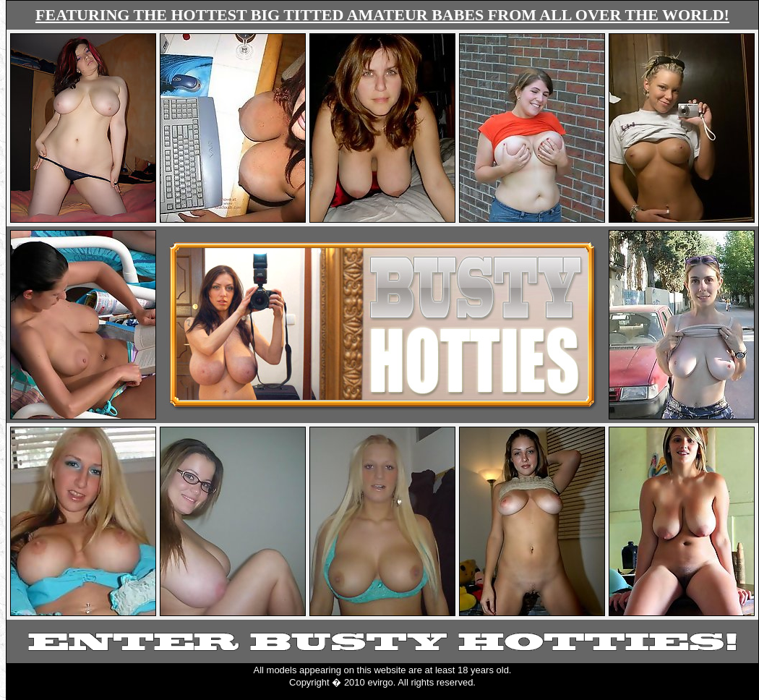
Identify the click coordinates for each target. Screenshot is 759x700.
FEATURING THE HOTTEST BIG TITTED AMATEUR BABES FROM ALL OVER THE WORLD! (382, 15)
